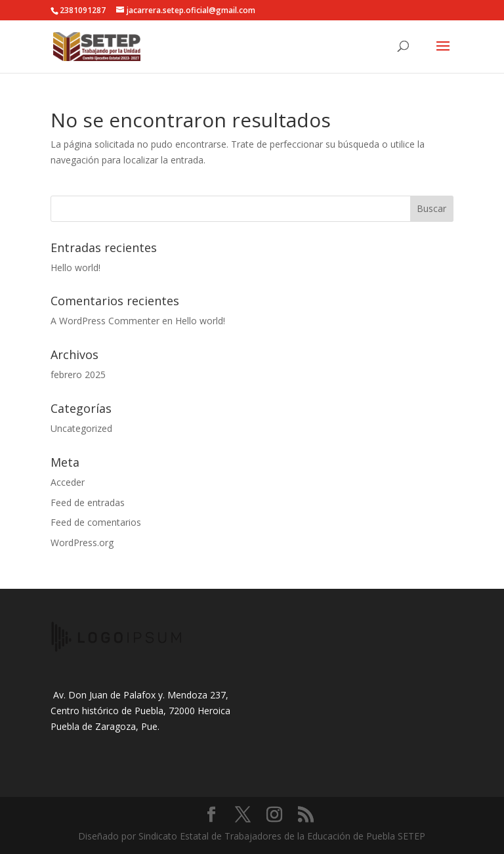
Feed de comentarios (96, 522)
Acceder (68, 482)
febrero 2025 (78, 374)
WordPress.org (82, 543)
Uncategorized (81, 428)
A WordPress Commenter (105, 321)
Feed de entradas (88, 502)
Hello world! (75, 267)
